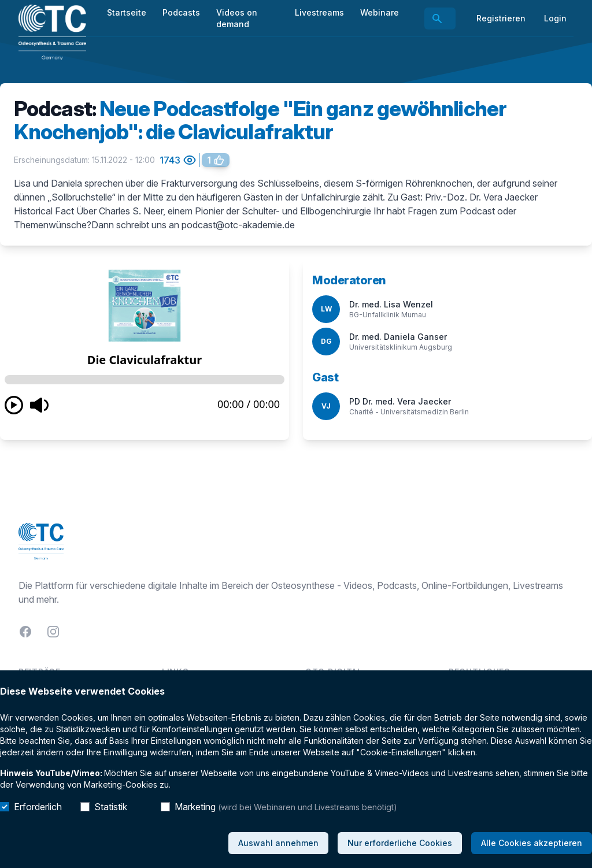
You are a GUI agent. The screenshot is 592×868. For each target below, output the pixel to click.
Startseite (127, 12)
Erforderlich (38, 807)
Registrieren (501, 18)
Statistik (111, 807)
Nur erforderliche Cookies (400, 843)
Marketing (286, 807)
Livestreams (319, 12)
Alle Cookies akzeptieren (532, 843)
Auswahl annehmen (278, 843)
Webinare (380, 12)
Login (555, 18)
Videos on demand (237, 18)
